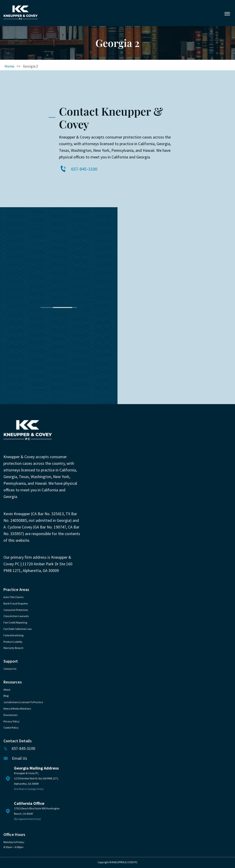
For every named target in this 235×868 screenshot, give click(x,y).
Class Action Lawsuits (16, 616)
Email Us (20, 758)
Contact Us (10, 669)
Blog (6, 696)
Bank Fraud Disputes (16, 603)
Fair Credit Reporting (15, 622)
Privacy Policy (11, 721)
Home (9, 66)
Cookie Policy (11, 728)
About (7, 690)
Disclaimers (10, 715)
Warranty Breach (13, 648)
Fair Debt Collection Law (18, 629)
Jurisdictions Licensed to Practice (23, 702)
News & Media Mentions (17, 709)
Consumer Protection (16, 610)
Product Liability (13, 642)
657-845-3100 (84, 169)
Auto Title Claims (13, 597)
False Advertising (13, 635)
